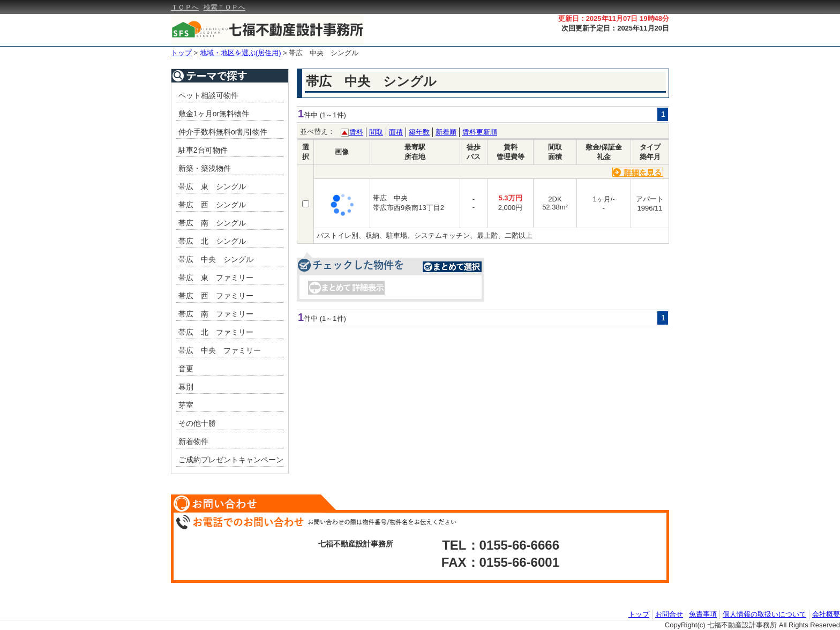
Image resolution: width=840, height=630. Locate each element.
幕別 (186, 387)
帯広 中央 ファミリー (220, 350)
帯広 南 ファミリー (216, 314)
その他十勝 (197, 423)
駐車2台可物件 (203, 150)
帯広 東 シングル (212, 186)
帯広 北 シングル (212, 241)
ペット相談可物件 (208, 95)
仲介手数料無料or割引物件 (223, 132)
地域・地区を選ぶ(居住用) (241, 53)
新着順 (446, 132)
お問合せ (669, 614)
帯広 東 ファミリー (216, 277)
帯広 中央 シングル (324, 53)
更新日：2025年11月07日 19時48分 (614, 18)
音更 (186, 369)
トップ (181, 53)
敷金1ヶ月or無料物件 (214, 114)
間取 (376, 132)
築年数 (419, 132)
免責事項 (703, 614)
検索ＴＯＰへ (224, 7)
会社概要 (826, 614)
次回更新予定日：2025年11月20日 (615, 28)
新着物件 (193, 441)
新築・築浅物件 (205, 168)
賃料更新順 (480, 132)
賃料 (356, 132)
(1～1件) (333, 115)
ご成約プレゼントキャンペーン (231, 460)
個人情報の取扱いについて (764, 614)
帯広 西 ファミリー (216, 296)
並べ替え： (317, 132)
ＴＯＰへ (185, 7)
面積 (396, 132)
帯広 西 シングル (212, 205)
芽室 (186, 405)
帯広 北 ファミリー (216, 332)
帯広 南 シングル (212, 223)
